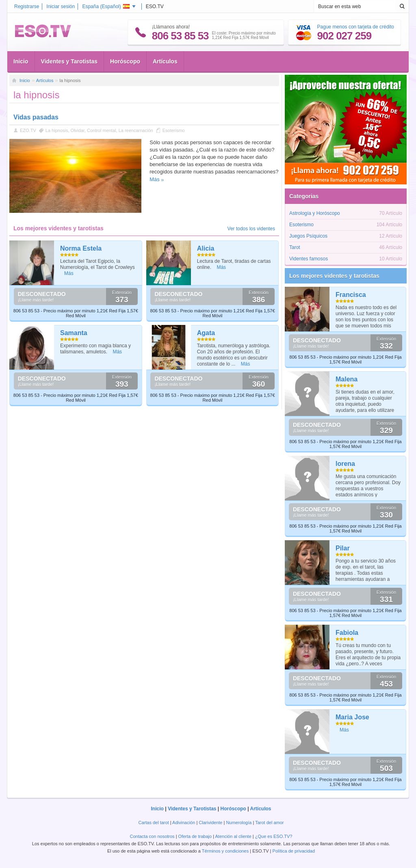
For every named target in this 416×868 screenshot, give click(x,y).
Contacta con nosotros (152, 836)
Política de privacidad (294, 851)
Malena (347, 379)
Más (155, 179)
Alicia (206, 248)
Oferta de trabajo (195, 836)
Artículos (165, 61)
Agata (206, 333)
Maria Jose (352, 717)
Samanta (74, 333)
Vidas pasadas (36, 117)
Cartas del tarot (154, 823)
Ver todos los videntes (251, 229)
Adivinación (184, 823)
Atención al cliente (233, 836)
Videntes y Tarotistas (69, 61)
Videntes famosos (309, 259)
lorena (345, 464)
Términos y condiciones (225, 851)
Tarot (295, 247)
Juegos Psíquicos (308, 236)
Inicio (21, 61)
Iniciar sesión (61, 6)
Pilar (343, 548)
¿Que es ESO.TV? (274, 836)
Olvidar (78, 130)
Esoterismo (174, 130)
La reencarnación (136, 130)
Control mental (102, 130)
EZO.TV (28, 130)
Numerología (239, 823)
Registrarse (27, 6)
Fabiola (347, 633)
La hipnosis (57, 130)
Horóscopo (125, 61)
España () (106, 6)
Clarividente (210, 823)
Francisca (351, 295)
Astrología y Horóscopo (315, 213)
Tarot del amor (269, 823)
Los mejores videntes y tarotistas (334, 276)
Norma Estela (81, 248)
